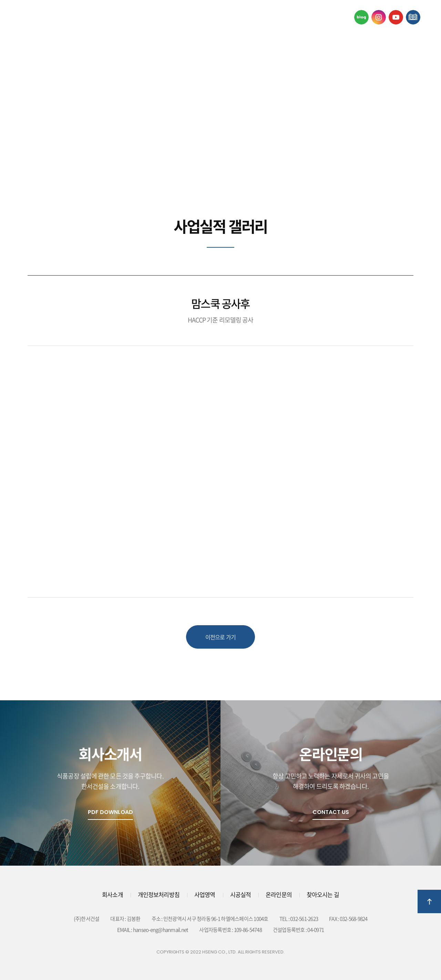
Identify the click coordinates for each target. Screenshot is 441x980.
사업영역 (178, 17)
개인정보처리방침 (159, 894)
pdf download (110, 812)
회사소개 (100, 17)
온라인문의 (339, 17)
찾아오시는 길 (323, 894)
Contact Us (331, 812)
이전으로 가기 (220, 637)
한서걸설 (52, 17)
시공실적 (257, 17)
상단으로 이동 (429, 901)
